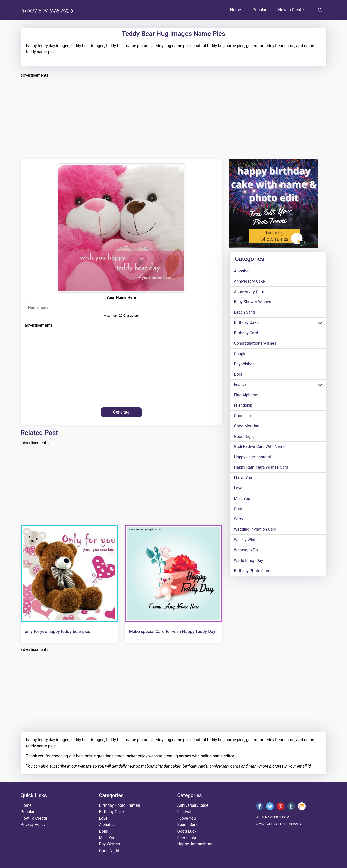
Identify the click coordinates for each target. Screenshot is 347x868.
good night (244, 437)
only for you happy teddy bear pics (58, 631)
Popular (259, 10)
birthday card (246, 333)
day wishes (244, 364)
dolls (238, 375)
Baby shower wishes (252, 302)
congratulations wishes (255, 344)
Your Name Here (121, 297)
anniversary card (249, 292)
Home (235, 10)
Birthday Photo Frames (254, 572)
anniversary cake (249, 281)
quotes (240, 510)
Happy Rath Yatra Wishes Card (261, 468)
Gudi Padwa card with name (260, 447)
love (238, 489)
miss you (242, 499)
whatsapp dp (246, 551)
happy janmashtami (252, 458)
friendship (243, 406)
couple (240, 354)
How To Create (34, 818)
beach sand (244, 312)
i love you (243, 478)
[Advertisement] (172, 118)
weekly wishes (247, 541)
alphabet (242, 271)
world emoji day (248, 561)
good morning (247, 427)
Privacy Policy (33, 825)
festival (241, 385)
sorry (238, 520)
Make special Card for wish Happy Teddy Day (172, 631)
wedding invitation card (255, 530)
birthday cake (246, 323)
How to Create (291, 10)
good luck (243, 416)
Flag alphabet (246, 395)
